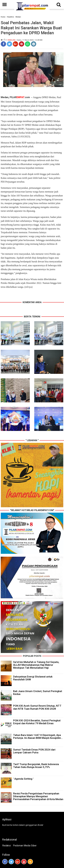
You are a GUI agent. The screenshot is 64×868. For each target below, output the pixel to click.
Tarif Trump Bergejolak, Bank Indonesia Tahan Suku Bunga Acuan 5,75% (36, 766)
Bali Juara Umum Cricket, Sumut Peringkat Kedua (38, 693)
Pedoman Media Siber (25, 846)
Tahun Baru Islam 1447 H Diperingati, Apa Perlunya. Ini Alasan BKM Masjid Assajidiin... (38, 736)
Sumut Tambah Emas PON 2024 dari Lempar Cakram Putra (34, 751)
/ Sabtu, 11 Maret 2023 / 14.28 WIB (29, 40)
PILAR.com (20, 97)
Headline (10, 17)
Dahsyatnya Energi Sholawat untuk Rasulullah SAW (33, 678)
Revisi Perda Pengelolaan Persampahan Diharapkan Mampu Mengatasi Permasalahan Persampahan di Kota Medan (38, 796)
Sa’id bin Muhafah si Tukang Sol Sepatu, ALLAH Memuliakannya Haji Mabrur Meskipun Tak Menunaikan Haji (36, 665)
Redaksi (7, 846)
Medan (18, 17)
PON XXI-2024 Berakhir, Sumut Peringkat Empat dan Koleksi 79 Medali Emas (37, 722)
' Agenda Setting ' (23, 779)
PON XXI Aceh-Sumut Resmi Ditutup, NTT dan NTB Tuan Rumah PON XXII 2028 (37, 707)
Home (3, 17)
